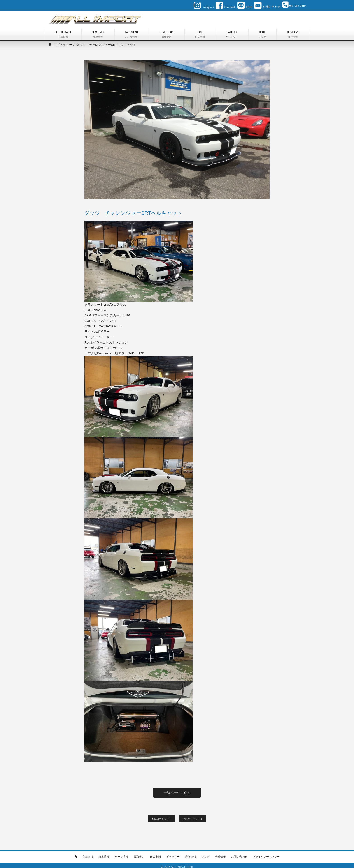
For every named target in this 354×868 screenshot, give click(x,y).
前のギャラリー (162, 816)
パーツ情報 (121, 854)
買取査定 (139, 854)
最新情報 (191, 854)
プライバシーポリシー (266, 854)
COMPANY (293, 33)
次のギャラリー (192, 816)
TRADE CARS (167, 33)
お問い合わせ (239, 854)
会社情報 (220, 854)
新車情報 (104, 854)
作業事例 (155, 854)
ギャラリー (64, 43)
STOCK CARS (63, 33)
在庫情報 (88, 854)
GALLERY (232, 33)
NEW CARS (98, 33)
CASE (200, 33)
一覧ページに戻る (177, 790)
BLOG (263, 33)
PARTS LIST (132, 33)
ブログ (205, 854)
